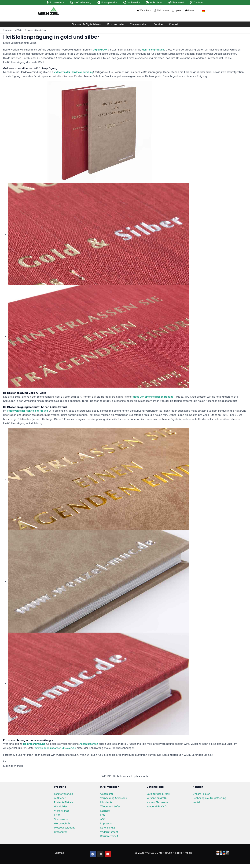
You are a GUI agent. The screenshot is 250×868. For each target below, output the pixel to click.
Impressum (107, 827)
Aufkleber (60, 798)
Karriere (105, 815)
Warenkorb (145, 10)
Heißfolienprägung (154, 50)
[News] (186, 10)
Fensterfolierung (64, 794)
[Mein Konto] (155, 10)
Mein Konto (163, 10)
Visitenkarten (62, 810)
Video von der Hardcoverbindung (74, 72)
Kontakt (174, 24)
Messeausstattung (65, 827)
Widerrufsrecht (109, 836)
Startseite (8, 30)
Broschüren (61, 831)
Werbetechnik (62, 823)
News (191, 10)
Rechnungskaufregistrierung (210, 798)
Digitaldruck (100, 50)
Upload (178, 10)
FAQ (103, 819)
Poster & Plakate (64, 802)
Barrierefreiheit (109, 840)
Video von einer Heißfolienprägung (154, 396)
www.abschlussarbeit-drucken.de (56, 748)
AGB (103, 823)
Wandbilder (61, 806)
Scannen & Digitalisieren (86, 24)
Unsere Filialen (202, 794)
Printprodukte (115, 24)
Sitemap (59, 857)
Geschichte (107, 794)
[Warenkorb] (138, 10)
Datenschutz (108, 831)
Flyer (57, 815)
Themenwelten (139, 24)
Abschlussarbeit (90, 744)
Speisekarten (62, 819)
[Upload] (173, 10)
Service (158, 24)
